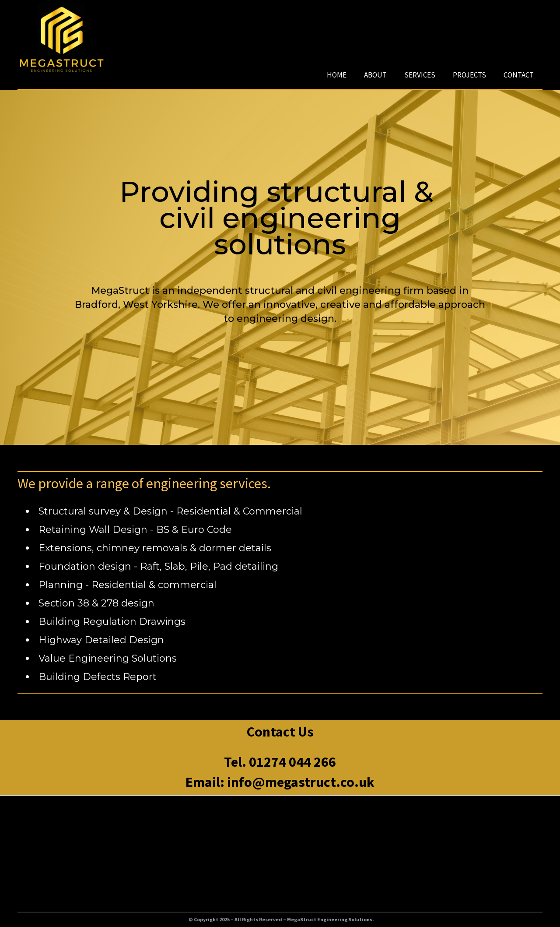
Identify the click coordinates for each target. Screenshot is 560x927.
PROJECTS (469, 75)
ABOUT (375, 75)
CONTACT (519, 75)
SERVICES (420, 75)
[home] (61, 44)
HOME (337, 75)
